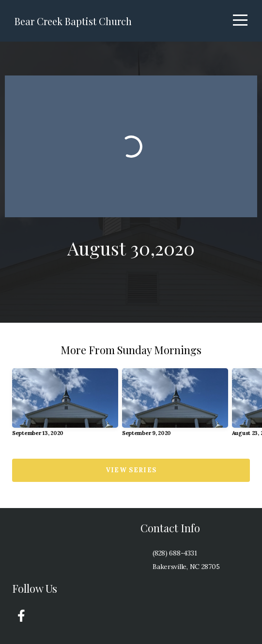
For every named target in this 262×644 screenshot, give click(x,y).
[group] (65, 406)
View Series (131, 470)
